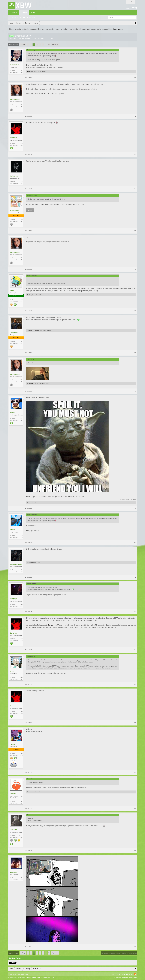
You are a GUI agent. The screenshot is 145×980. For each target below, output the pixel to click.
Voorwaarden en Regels (121, 977)
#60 (135, 947)
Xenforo (26, 974)
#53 (135, 612)
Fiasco (12, 744)
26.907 (21, 836)
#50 (135, 508)
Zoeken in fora (17, 17)
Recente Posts (30, 17)
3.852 (21, 71)
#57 (135, 772)
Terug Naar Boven (127, 974)
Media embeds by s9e (48, 977)
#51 (135, 543)
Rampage (30, 331)
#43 (135, 155)
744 (22, 878)
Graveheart (14, 332)
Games (21, 38)
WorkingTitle (31, 295)
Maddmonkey (39, 38)
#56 (135, 723)
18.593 (21, 300)
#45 (135, 231)
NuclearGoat (14, 65)
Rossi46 (29, 71)
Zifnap (35, 71)
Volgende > (55, 44)
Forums (24, 13)
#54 (135, 650)
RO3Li (12, 671)
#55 (135, 684)
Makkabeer (14, 176)
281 (22, 677)
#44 (135, 189)
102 (49, 44)
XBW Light (13, 974)
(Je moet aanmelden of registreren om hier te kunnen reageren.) (119, 953)
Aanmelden (130, 2)
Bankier (51, 625)
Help (113, 974)
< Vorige (23, 44)
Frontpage (14, 13)
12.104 (21, 570)
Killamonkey (14, 210)
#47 (135, 311)
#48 (135, 353)
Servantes (14, 138)
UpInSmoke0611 (16, 564)
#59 (135, 851)
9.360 (21, 143)
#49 (135, 391)
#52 (135, 577)
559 (22, 535)
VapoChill (13, 872)
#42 (135, 116)
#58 (135, 808)
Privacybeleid (133, 977)
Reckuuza (30, 383)
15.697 (21, 418)
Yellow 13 (13, 830)
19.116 (21, 753)
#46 (135, 269)
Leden (33, 13)
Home (118, 974)
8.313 (21, 604)
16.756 (21, 105)
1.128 (21, 182)
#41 (135, 78)
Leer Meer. (118, 29)
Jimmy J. (13, 530)
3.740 (21, 220)
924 (22, 801)
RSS (135, 974)
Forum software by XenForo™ (24, 977)
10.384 (21, 342)
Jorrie (12, 291)
